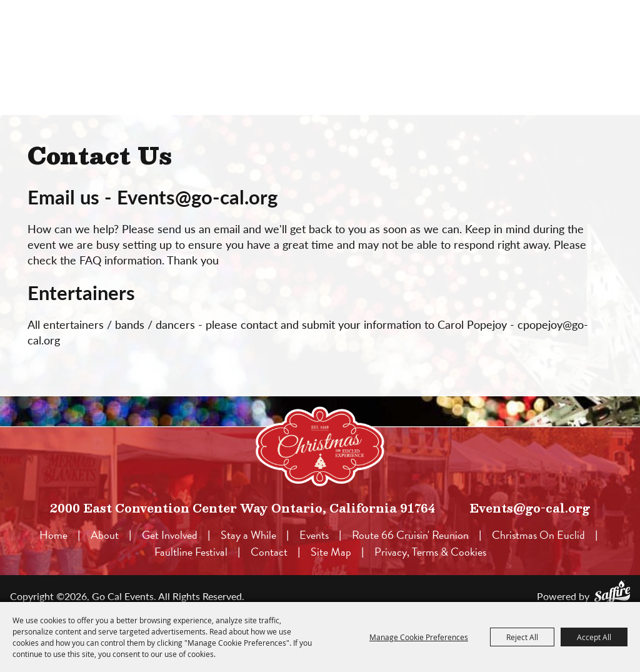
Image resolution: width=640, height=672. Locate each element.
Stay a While (248, 535)
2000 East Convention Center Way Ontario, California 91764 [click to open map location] (242, 508)
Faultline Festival (191, 552)
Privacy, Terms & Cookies (430, 552)
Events (314, 535)
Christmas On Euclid (538, 535)
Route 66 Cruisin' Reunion (410, 535)
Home (53, 535)
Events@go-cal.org (530, 508)
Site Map (331, 552)
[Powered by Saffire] (612, 592)
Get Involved (170, 535)
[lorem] (320, 446)
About (105, 535)
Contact (269, 552)
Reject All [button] (522, 637)
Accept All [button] (594, 637)
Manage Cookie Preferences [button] (419, 637)
